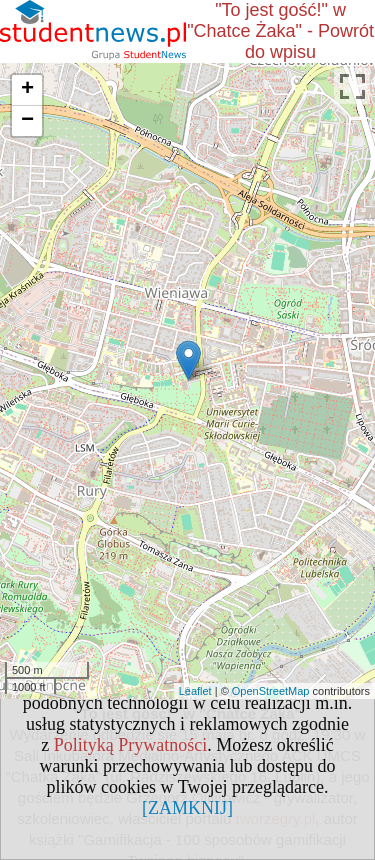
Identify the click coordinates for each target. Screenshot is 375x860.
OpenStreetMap (271, 691)
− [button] (27, 121)
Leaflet (195, 691)
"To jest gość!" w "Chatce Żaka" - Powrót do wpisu (280, 31)
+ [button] (27, 90)
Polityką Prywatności (131, 745)
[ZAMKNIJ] (187, 808)
